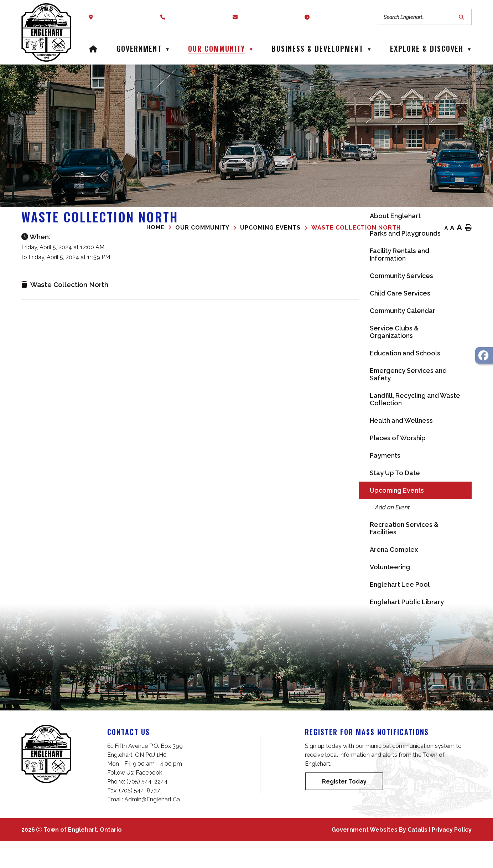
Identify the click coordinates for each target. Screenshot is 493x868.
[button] (462, 17)
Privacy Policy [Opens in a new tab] (452, 856)
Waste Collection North (356, 228)
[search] (421, 17)
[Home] (94, 48)
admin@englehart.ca (152, 826)
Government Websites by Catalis (380, 856)
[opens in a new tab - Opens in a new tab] (484, 355)
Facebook (149, 799)
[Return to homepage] (161, 228)
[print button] (468, 228)
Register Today (344, 808)
